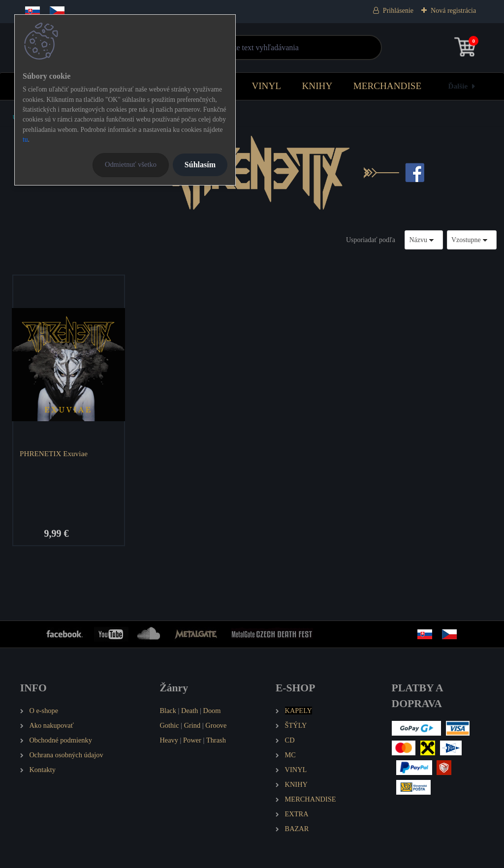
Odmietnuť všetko (131, 164)
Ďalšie (458, 86)
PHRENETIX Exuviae (54, 453)
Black (168, 711)
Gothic (169, 725)
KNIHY (317, 86)
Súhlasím (200, 165)
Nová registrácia (453, 11)
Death (189, 711)
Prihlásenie (398, 11)
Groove (216, 725)
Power (192, 740)
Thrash (216, 740)
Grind (192, 725)
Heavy (169, 740)
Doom (212, 711)
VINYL (266, 86)
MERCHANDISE (388, 86)
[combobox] (424, 240)
